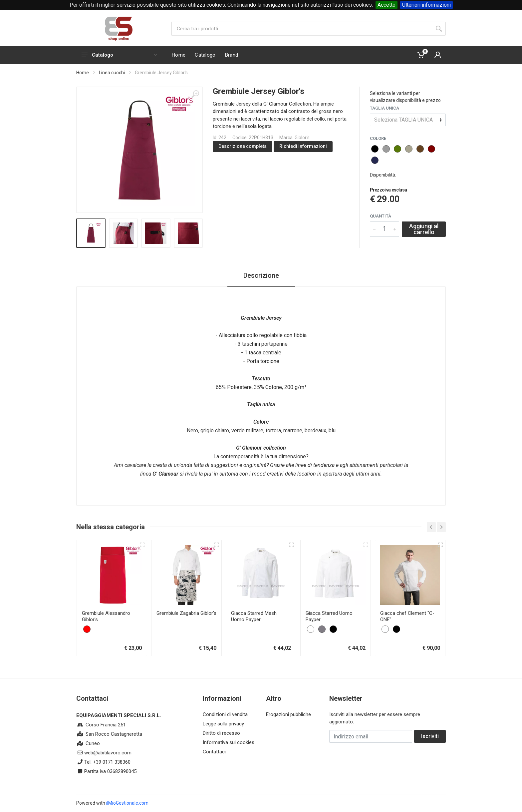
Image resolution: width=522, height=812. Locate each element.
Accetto (387, 5)
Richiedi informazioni (303, 146)
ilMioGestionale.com (127, 803)
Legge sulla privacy (223, 724)
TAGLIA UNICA (385, 108)
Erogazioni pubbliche (288, 714)
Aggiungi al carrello (424, 229)
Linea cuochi (112, 73)
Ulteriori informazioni (426, 5)
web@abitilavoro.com (108, 753)
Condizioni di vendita (225, 714)
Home (83, 73)
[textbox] (408, 120)
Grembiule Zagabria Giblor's (186, 613)
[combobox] (408, 120)
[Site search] (301, 29)
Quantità (381, 216)
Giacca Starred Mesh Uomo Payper (254, 616)
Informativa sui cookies (229, 742)
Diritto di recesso (221, 733)
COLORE (378, 138)
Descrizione (261, 275)
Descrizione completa (243, 146)
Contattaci (214, 752)
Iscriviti (430, 736)
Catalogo (119, 55)
